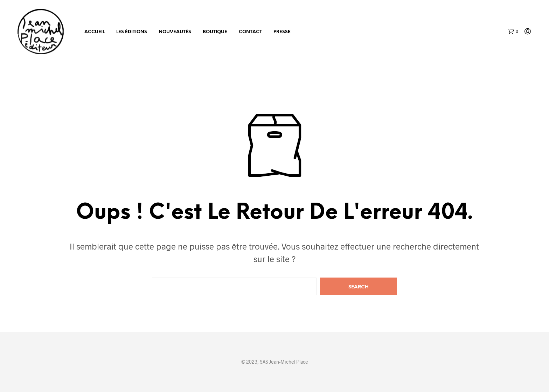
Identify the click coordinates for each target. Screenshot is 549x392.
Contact (250, 32)
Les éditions (132, 32)
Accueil (95, 32)
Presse (282, 32)
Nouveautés (175, 32)
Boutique (215, 32)
